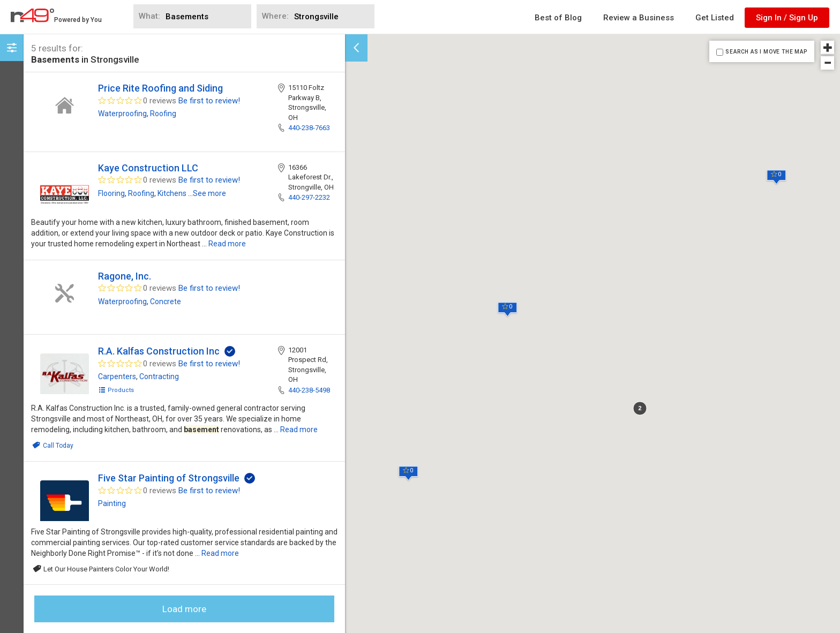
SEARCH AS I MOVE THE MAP (766, 52)
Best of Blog (558, 18)
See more (209, 193)
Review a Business (639, 18)
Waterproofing (122, 114)
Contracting (159, 376)
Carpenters (117, 376)
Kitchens (172, 193)
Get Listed (715, 18)
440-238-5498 (309, 390)
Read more (227, 244)
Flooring (111, 193)
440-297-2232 (309, 197)
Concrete (166, 302)
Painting (112, 503)
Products (116, 390)
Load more (184, 609)
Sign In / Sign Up (787, 18)
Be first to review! (209, 101)
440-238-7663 (309, 128)
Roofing (163, 114)
